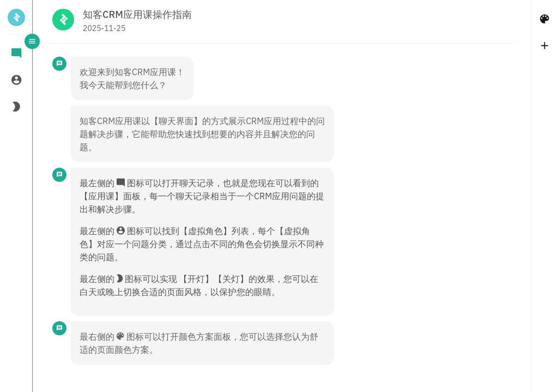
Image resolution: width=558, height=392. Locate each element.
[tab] (16, 54)
